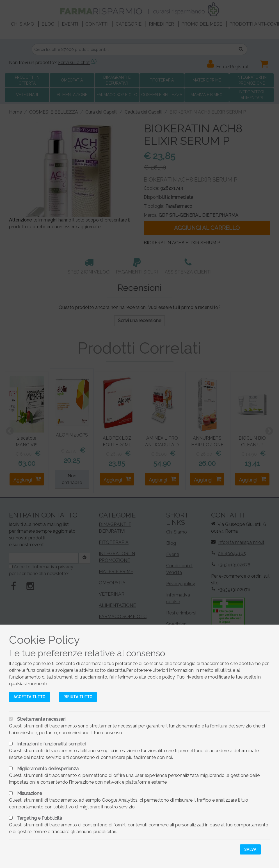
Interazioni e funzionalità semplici (51, 744)
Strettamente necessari (41, 719)
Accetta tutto (29, 697)
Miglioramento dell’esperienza (48, 769)
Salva (250, 849)
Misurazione (29, 793)
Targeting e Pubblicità (40, 818)
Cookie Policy (44, 640)
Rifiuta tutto (78, 697)
